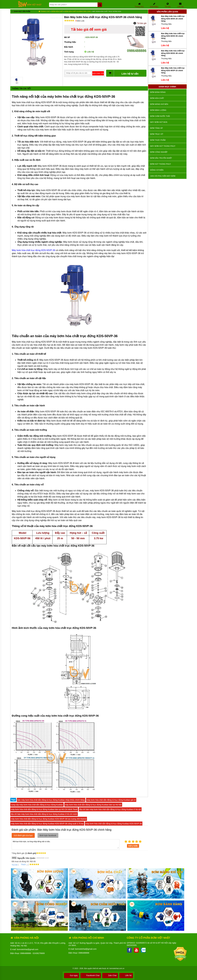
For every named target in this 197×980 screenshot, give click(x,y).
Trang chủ (44, 11)
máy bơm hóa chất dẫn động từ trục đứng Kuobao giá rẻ (111, 800)
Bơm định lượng (158, 110)
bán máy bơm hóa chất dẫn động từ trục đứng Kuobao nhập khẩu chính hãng (51, 800)
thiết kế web (97, 968)
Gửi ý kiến (133, 846)
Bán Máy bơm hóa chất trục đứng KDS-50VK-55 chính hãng (173, 36)
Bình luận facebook (48, 835)
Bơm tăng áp (157, 128)
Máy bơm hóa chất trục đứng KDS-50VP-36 (33, 250)
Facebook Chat (91, 975)
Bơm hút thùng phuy (161, 164)
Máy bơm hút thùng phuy (163, 146)
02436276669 (39, 953)
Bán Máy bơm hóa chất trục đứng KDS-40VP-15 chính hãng (173, 70)
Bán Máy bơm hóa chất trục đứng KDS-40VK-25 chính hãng (173, 19)
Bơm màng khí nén (159, 104)
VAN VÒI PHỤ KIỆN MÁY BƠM (163, 176)
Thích (22, 865)
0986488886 (137, 49)
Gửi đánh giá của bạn (23, 835)
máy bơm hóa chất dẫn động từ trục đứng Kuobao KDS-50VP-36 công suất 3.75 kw (47, 824)
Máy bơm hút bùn (159, 122)
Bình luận (80, 21)
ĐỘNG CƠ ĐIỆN (157, 170)
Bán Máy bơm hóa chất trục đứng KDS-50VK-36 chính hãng (173, 53)
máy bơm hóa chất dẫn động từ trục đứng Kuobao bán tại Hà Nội (93, 805)
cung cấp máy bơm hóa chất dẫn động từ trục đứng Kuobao (37, 805)
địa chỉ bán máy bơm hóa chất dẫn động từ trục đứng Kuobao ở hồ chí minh (44, 814)
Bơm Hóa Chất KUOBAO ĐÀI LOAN (78, 11)
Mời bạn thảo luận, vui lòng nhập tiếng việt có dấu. (66, 844)
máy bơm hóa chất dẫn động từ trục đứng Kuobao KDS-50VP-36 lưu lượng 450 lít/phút (49, 819)
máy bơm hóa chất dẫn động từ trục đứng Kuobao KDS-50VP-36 (114, 824)
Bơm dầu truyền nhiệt (161, 158)
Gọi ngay (72, 975)
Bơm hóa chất (57, 11)
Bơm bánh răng (158, 92)
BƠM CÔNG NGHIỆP (159, 152)
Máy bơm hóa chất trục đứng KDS (107, 11)
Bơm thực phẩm (158, 140)
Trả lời (14, 865)
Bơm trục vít (157, 134)
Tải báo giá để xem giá (89, 29)
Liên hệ (126, 975)
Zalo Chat (110, 975)
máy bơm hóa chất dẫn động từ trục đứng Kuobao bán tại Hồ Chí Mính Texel (44, 809)
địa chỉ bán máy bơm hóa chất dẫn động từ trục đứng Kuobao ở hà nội (110, 809)
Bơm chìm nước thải (160, 116)
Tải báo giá (140, 23)
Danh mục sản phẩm (21, 12)
